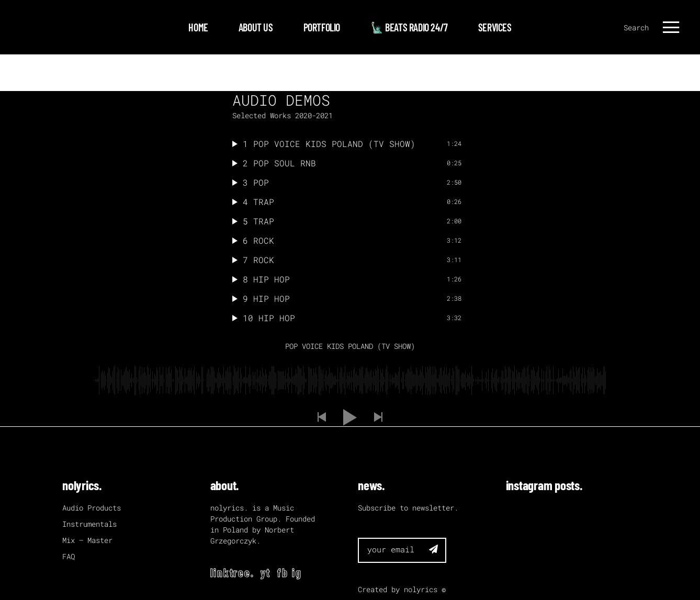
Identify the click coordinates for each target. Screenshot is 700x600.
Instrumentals (89, 524)
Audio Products (92, 508)
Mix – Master (87, 540)
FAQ (69, 556)
